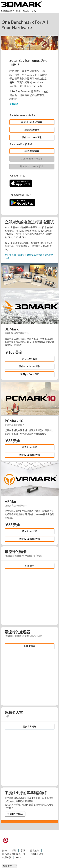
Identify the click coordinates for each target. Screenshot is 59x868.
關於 (5, 850)
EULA (19, 857)
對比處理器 (30, 646)
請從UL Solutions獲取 (32, 122)
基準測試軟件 (7, 11)
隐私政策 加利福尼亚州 (14, 854)
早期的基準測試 (15, 814)
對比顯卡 (30, 566)
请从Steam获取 (30, 531)
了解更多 (14, 104)
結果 (18, 11)
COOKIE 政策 (37, 854)
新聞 (23, 850)
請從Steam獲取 (32, 130)
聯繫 (14, 850)
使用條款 (7, 857)
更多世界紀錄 (30, 726)
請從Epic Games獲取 (32, 137)
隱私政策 (35, 850)
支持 (34, 11)
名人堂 (26, 11)
